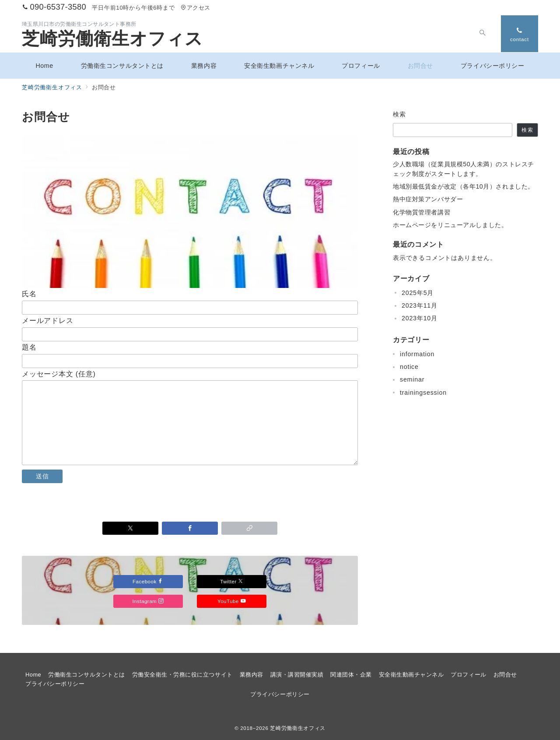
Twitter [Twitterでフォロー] (232, 581)
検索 (400, 114)
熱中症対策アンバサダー (428, 199)
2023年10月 (420, 318)
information (417, 354)
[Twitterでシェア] (130, 528)
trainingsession (423, 393)
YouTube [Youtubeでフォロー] (232, 601)
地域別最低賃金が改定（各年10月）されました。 (464, 186)
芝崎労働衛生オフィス (112, 39)
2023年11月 (420, 305)
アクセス (195, 8)
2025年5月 (418, 293)
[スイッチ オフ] (482, 34)
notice (409, 367)
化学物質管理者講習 (422, 212)
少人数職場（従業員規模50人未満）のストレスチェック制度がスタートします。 (464, 169)
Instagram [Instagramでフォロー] (148, 601)
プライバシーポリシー (280, 694)
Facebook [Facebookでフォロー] (148, 581)
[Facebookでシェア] (190, 528)
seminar (412, 379)
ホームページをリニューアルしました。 (450, 225)
